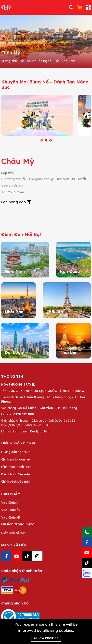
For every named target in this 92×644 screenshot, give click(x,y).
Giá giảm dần (41, 179)
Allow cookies (46, 638)
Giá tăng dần (13, 179)
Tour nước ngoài (39, 61)
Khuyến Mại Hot (72, 179)
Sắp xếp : (8, 173)
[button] (42, 140)
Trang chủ (9, 61)
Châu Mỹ (68, 61)
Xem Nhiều (12, 186)
